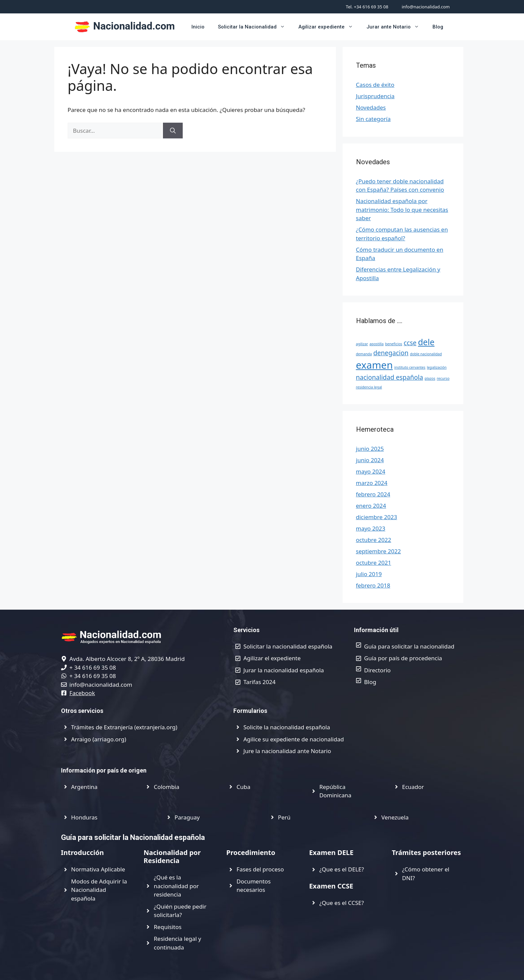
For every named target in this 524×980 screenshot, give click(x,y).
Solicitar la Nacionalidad (255, 27)
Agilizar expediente (329, 27)
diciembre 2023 (377, 517)
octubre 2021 (374, 563)
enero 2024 (371, 506)
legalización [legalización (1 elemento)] (437, 367)
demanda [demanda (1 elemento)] (364, 354)
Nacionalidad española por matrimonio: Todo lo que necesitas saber (402, 209)
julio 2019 (369, 574)
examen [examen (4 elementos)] (374, 365)
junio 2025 (370, 449)
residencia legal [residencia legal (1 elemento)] (369, 387)
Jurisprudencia (375, 96)
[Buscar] (173, 131)
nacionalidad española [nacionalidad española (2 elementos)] (390, 377)
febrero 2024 (373, 494)
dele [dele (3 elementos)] (426, 342)
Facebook (82, 693)
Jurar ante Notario (396, 27)
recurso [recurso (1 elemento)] (443, 378)
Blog (438, 27)
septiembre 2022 (379, 551)
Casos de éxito (375, 85)
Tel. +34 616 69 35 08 (367, 7)
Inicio (198, 27)
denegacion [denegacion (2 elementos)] (391, 353)
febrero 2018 (373, 585)
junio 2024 (370, 460)
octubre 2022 (374, 540)
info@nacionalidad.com (426, 7)
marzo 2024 (372, 483)
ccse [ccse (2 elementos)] (410, 343)
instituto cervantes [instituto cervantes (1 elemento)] (410, 367)
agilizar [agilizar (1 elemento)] (362, 344)
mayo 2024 (371, 471)
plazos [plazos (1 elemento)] (430, 378)
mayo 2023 (371, 528)
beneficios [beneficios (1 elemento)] (394, 344)
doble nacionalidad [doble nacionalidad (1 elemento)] (426, 354)
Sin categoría (373, 119)
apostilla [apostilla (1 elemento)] (376, 344)
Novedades (371, 107)
